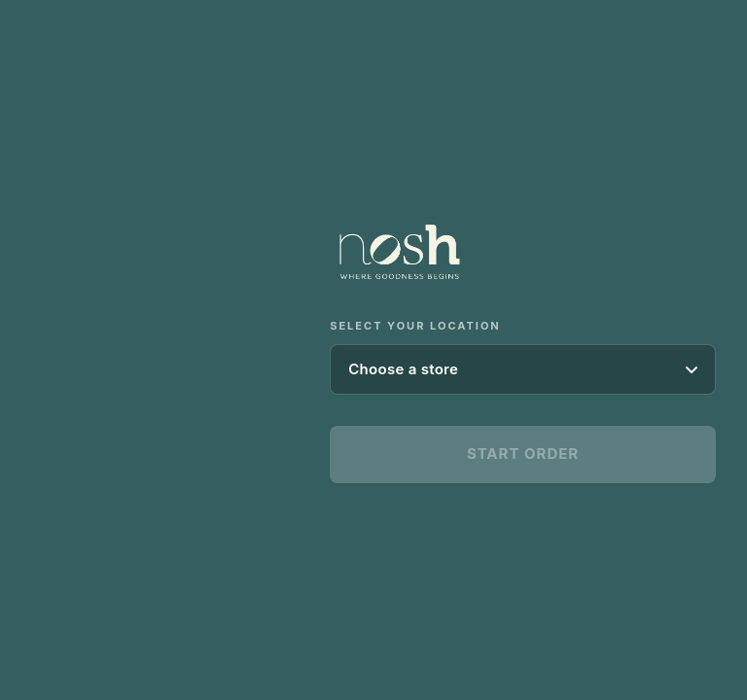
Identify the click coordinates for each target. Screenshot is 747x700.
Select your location (415, 326)
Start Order (523, 454)
